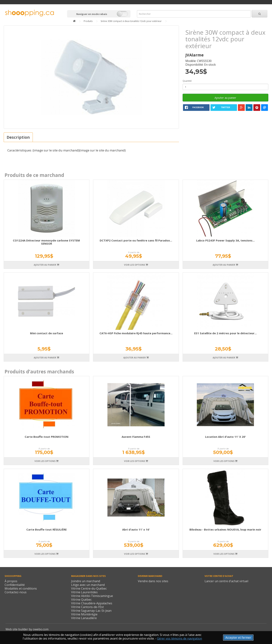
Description (18, 137)
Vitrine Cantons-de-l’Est (87, 607)
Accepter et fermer (238, 638)
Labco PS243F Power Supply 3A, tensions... (225, 240)
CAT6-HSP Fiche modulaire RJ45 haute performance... (136, 333)
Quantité (187, 81)
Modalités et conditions (21, 588)
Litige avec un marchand (88, 585)
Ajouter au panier (225, 98)
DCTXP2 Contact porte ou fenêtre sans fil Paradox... (136, 240)
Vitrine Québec (81, 600)
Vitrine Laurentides (84, 592)
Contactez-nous (16, 592)
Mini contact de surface (47, 333)
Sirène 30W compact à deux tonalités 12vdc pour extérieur (131, 21)
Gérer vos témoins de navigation (179, 638)
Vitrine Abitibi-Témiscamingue (92, 596)
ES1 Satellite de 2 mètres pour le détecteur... (225, 333)
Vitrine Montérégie (84, 614)
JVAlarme (195, 55)
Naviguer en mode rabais (92, 14)
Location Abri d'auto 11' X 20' (225, 437)
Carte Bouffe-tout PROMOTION (47, 437)
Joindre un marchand (86, 581)
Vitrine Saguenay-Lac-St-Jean (91, 611)
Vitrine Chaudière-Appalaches (92, 603)
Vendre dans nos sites (153, 581)
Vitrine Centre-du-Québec (89, 588)
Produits (88, 21)
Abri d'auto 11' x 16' (136, 529)
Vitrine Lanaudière (84, 618)
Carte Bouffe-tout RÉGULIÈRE (47, 529)
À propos (11, 581)
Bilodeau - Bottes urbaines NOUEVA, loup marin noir (225, 529)
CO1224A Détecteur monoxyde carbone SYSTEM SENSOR (46, 242)
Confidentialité (15, 585)
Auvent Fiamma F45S (136, 437)
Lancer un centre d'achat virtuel (226, 581)
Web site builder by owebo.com (27, 629)
